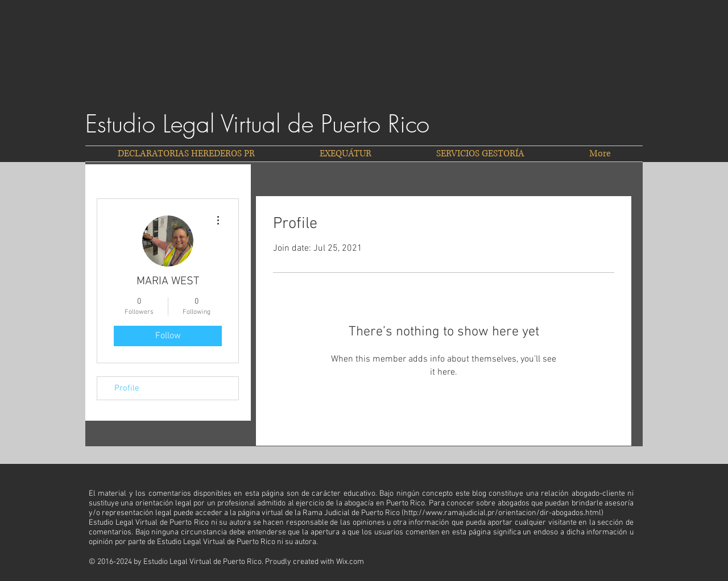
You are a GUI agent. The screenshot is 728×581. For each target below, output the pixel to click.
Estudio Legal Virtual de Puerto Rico (257, 124)
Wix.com (350, 562)
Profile (127, 388)
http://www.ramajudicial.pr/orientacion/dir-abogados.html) (504, 513)
